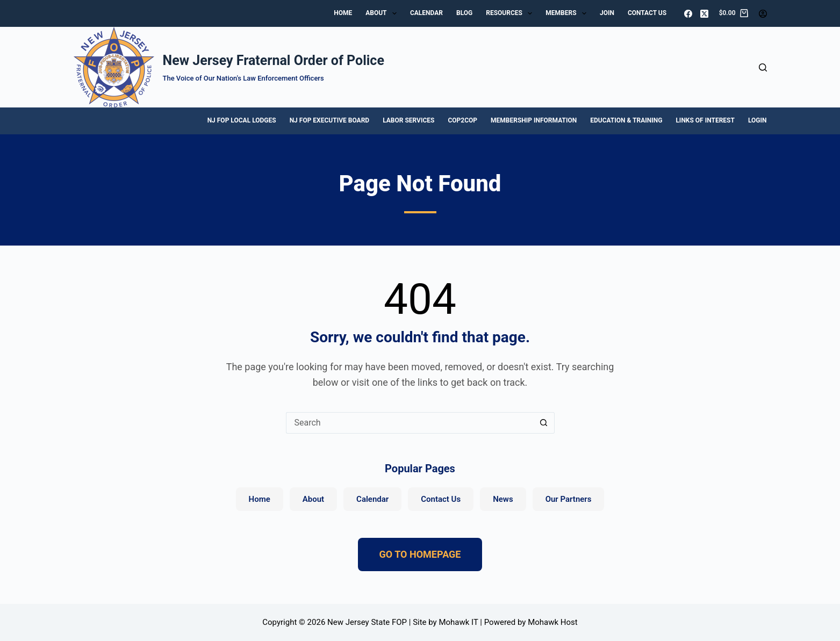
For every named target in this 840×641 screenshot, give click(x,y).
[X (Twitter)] (704, 14)
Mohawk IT (458, 622)
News (503, 499)
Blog (464, 13)
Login (758, 120)
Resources (511, 13)
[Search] (763, 67)
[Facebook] (688, 14)
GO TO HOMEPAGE (420, 554)
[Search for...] (410, 423)
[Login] (763, 14)
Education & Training (626, 120)
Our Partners (569, 499)
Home (343, 13)
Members (568, 13)
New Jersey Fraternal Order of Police (274, 60)
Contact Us (647, 13)
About (383, 13)
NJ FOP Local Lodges (242, 120)
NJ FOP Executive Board (329, 120)
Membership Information (534, 120)
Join (607, 13)
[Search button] (544, 423)
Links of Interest (705, 120)
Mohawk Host (553, 622)
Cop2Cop (462, 120)
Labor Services (408, 120)
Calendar (426, 13)
